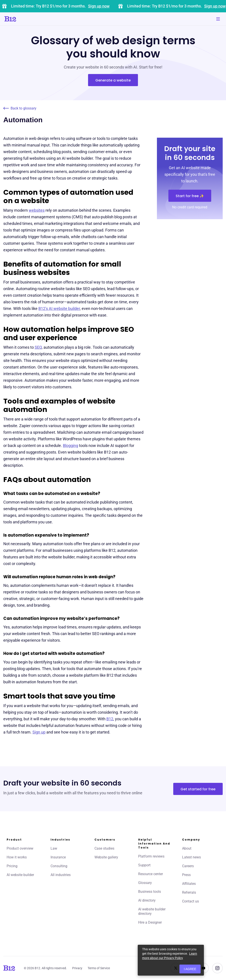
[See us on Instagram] (217, 968)
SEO (38, 347)
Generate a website (113, 80)
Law (54, 848)
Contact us (190, 901)
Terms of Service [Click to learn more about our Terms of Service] (99, 968)
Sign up (39, 732)
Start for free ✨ (190, 196)
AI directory (147, 900)
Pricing (12, 866)
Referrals (189, 892)
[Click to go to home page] (23, 19)
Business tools (150, 892)
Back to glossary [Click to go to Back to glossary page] (20, 108)
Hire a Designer (150, 922)
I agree (190, 969)
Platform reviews (151, 856)
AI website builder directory (152, 911)
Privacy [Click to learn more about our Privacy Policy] (77, 968)
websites (37, 210)
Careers (188, 866)
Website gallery (106, 857)
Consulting (59, 866)
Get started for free (198, 789)
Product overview (20, 848)
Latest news (191, 857)
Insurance (58, 857)
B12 (110, 719)
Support (144, 865)
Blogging (71, 446)
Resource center (151, 874)
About (187, 848)
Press (186, 875)
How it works (17, 857)
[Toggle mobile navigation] (218, 19)
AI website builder (20, 875)
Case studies (104, 848)
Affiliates (189, 884)
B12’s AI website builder (59, 308)
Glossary (145, 883)
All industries (61, 875)
